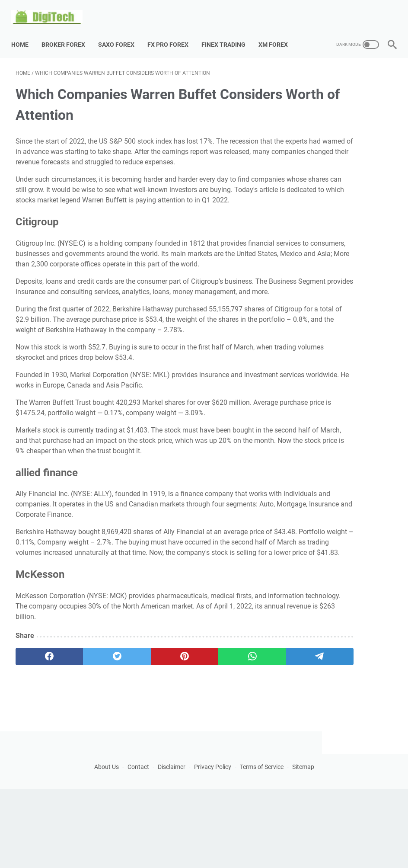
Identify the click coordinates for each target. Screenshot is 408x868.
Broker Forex (68, 34)
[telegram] (241, 754)
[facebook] (41, 754)
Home (24, 34)
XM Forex (277, 34)
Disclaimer (172, 846)
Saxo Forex (121, 34)
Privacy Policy (213, 846)
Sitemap (303, 846)
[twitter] (91, 754)
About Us (107, 846)
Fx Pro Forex (172, 34)
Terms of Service (262, 846)
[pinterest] (141, 754)
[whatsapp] (191, 754)
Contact (138, 846)
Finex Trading (228, 34)
